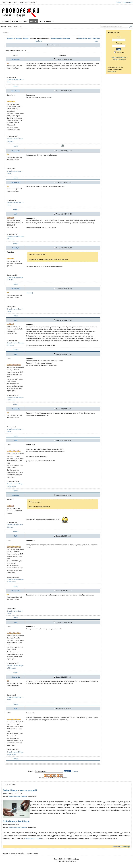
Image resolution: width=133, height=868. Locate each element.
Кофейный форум (14, 39)
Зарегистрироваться (119, 57)
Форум (33, 21)
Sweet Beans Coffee (9, 2)
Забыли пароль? (119, 59)
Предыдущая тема (84, 39)
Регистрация (128, 2)
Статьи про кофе (20, 21)
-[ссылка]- (30, 293)
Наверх (16, 86)
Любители (12, 796)
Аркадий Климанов (21, 796)
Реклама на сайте (18, 853)
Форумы (26, 39)
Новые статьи (33, 853)
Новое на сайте (47, 21)
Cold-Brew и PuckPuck (16, 821)
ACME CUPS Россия (27, 2)
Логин (119, 2)
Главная (5, 21)
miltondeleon (112, 72)
